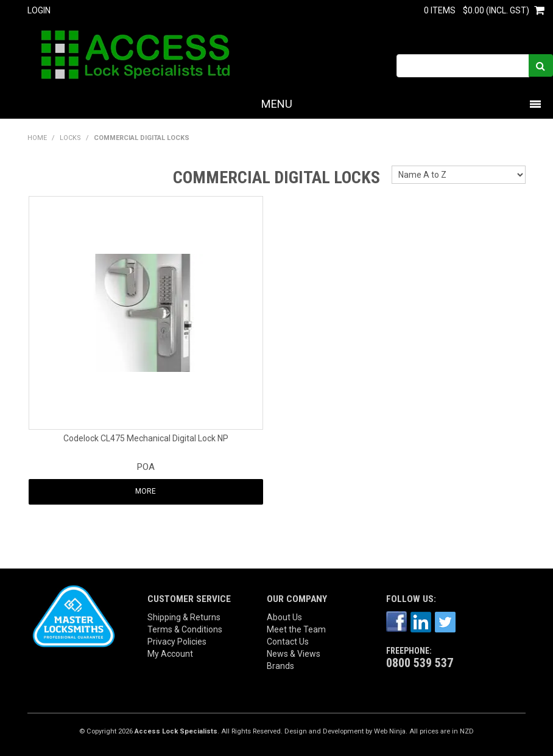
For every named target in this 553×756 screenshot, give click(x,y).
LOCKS (70, 138)
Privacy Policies (177, 642)
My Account (170, 654)
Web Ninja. (391, 731)
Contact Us (288, 642)
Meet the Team (296, 629)
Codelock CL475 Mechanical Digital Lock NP (146, 438)
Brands (280, 666)
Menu (277, 104)
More (146, 491)
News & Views (294, 654)
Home (37, 138)
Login (39, 10)
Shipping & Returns (184, 617)
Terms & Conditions (185, 629)
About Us (284, 617)
